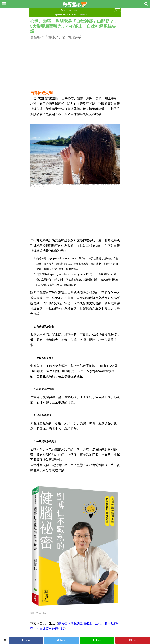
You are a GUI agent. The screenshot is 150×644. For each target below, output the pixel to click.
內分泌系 (74, 37)
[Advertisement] (75, 62)
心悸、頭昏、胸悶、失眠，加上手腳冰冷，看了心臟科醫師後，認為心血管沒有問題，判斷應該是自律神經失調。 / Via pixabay (75, 185)
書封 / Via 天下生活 (38, 613)
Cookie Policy (82, 15)
